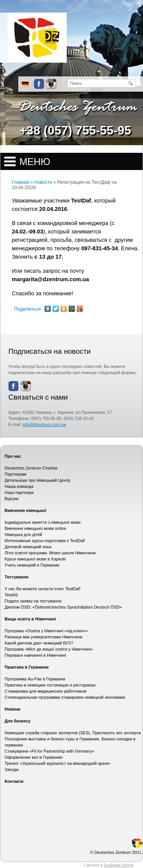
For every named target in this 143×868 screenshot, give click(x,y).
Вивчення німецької (25, 510)
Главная (21, 182)
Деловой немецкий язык (28, 547)
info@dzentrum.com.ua (44, 424)
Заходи (12, 769)
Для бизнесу (18, 721)
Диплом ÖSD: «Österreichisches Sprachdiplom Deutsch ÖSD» (63, 607)
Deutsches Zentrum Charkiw (31, 468)
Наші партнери (19, 492)
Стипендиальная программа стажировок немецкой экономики (65, 697)
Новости (43, 182)
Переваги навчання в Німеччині (35, 655)
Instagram (51, 84)
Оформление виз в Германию (34, 757)
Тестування (16, 577)
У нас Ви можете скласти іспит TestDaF (43, 589)
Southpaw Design (119, 865)
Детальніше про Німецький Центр (37, 480)
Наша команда (19, 486)
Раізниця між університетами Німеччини (43, 637)
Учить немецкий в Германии (32, 565)
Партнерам (15, 474)
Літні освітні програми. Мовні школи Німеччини (50, 553)
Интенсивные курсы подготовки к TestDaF (45, 541)
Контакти (14, 781)
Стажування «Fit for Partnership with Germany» (50, 751)
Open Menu (71, 161)
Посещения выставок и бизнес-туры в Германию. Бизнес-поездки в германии (70, 742)
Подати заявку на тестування (33, 601)
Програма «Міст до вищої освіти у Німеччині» (49, 649)
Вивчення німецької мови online (35, 528)
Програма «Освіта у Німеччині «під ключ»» (46, 631)
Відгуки (12, 499)
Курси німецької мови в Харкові (35, 559)
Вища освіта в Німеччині (30, 619)
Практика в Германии (27, 667)
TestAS (11, 595)
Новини (13, 709)
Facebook (39, 84)
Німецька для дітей (23, 534)
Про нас (13, 456)
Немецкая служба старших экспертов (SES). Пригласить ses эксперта (73, 733)
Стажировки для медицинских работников (46, 691)
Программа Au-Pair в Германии (35, 679)
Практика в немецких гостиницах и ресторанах (50, 685)
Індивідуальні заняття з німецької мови (43, 522)
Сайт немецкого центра (33, 38)
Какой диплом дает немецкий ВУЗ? (39, 643)
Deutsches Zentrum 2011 (118, 852)
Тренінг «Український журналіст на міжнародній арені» (58, 763)
